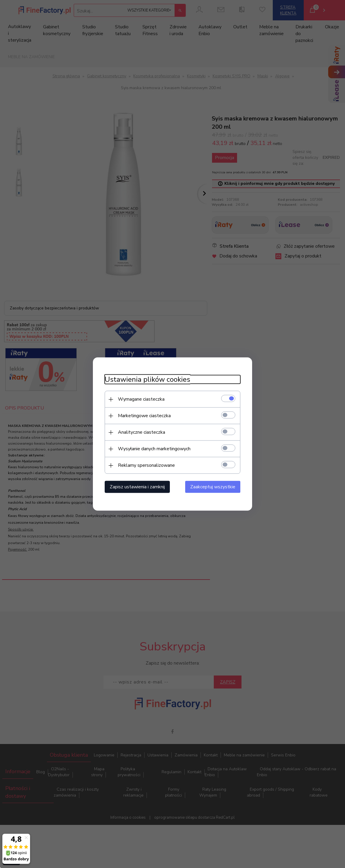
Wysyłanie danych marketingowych (154, 449)
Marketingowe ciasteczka (144, 416)
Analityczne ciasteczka (142, 432)
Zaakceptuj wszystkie (213, 487)
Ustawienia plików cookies (147, 380)
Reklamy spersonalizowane (146, 465)
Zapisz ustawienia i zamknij (137, 487)
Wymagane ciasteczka (141, 399)
